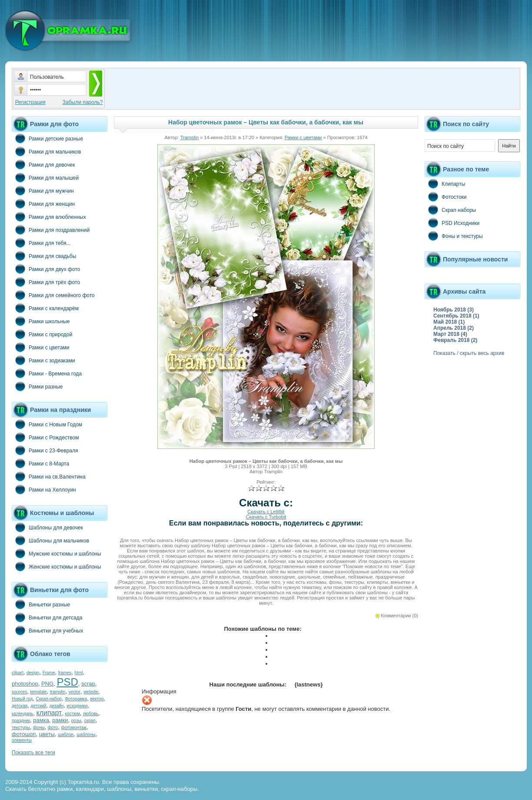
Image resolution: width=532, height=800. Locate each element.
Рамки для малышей (45, 177)
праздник (21, 721)
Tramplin (190, 137)
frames (65, 673)
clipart (18, 673)
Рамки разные (37, 386)
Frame (49, 673)
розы (76, 721)
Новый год (22, 699)
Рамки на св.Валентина (49, 476)
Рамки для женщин (43, 204)
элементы (22, 740)
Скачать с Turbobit (266, 517)
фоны (39, 728)
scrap (88, 684)
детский (38, 706)
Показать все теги (33, 753)
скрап (90, 721)
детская (20, 706)
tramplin (58, 692)
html (79, 673)
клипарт (49, 713)
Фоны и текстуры (454, 236)
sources (19, 692)
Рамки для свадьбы (44, 256)
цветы (47, 734)
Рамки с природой (42, 334)
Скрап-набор (49, 699)
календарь (22, 714)
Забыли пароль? (83, 102)
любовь (91, 714)
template (38, 692)
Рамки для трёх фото (46, 282)
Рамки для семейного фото (53, 295)
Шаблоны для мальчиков (50, 540)
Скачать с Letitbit (266, 512)
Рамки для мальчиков (46, 151)
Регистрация (30, 102)
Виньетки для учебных (47, 630)
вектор (97, 699)
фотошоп (24, 734)
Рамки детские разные (47, 138)
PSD (67, 682)
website (91, 692)
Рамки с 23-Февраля (45, 450)
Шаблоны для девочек (47, 527)
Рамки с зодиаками (43, 360)
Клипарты (445, 184)
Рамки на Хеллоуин (44, 489)
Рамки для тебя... (41, 243)
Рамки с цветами (41, 347)
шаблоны (86, 735)
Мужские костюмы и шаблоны (57, 553)
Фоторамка (76, 699)
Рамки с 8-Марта (40, 463)
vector (75, 692)
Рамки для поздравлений (51, 230)
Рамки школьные (41, 321)
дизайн (57, 706)
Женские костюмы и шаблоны (57, 566)
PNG (47, 684)
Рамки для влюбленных (49, 217)
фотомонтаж (74, 728)
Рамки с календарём (45, 308)
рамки (60, 720)
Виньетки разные (41, 604)
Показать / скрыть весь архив (469, 353)
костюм (73, 714)
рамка (41, 720)
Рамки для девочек (43, 164)
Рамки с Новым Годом (47, 424)
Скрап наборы (450, 210)
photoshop (25, 684)
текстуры (21, 728)
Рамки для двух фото (46, 269)
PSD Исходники (452, 223)
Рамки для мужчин (43, 191)
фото (53, 728)
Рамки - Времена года (47, 373)
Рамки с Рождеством (45, 437)
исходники (77, 706)
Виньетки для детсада (47, 617)
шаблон (66, 735)
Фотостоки (446, 197)
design (33, 673)
